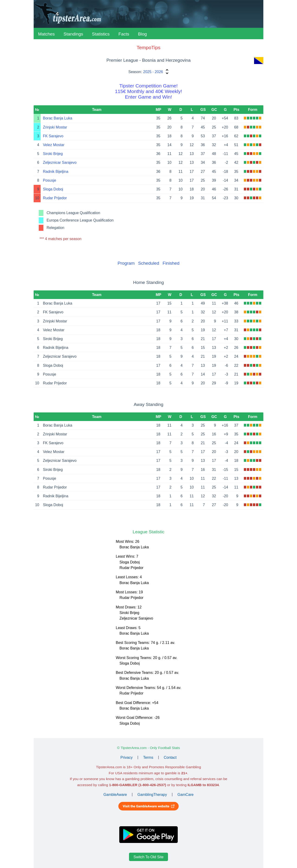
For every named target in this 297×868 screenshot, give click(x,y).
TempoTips (148, 47)
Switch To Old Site (148, 857)
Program (126, 263)
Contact (170, 757)
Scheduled (149, 263)
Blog (142, 34)
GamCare (186, 794)
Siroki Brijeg (53, 154)
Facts (124, 34)
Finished (171, 263)
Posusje (50, 180)
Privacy (126, 757)
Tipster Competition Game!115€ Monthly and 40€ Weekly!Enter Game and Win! (148, 91)
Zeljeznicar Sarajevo (60, 162)
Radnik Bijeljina (56, 172)
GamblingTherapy (152, 794)
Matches (46, 34)
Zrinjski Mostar (55, 127)
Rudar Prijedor (55, 198)
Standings (73, 34)
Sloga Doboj (53, 189)
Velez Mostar (54, 145)
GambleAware (115, 794)
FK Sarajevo (53, 136)
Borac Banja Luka (58, 118)
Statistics (101, 34)
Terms (148, 757)
